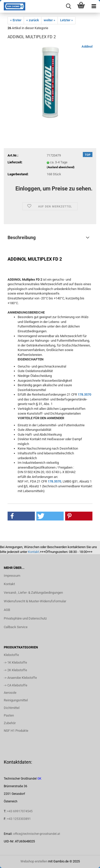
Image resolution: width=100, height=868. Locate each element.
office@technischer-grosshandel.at (37, 834)
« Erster (16, 20)
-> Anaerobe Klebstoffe (20, 678)
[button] (21, 516)
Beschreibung (22, 237)
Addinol (87, 46)
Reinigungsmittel (16, 700)
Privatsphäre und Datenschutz (25, 618)
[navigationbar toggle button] (94, 6)
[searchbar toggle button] (68, 6)
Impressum (12, 576)
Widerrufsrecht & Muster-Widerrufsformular (35, 601)
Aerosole (10, 693)
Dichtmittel (12, 708)
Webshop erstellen (34, 861)
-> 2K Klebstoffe (15, 670)
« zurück (33, 20)
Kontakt (34, 552)
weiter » (49, 20)
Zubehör (10, 723)
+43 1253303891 (19, 819)
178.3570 (84, 394)
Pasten (9, 715)
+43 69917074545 (20, 811)
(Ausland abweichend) (61, 167)
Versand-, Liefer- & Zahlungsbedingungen (33, 593)
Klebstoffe (11, 655)
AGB (7, 610)
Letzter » (67, 20)
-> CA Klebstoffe (16, 685)
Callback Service (16, 627)
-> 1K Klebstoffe (15, 662)
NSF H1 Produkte (16, 731)
